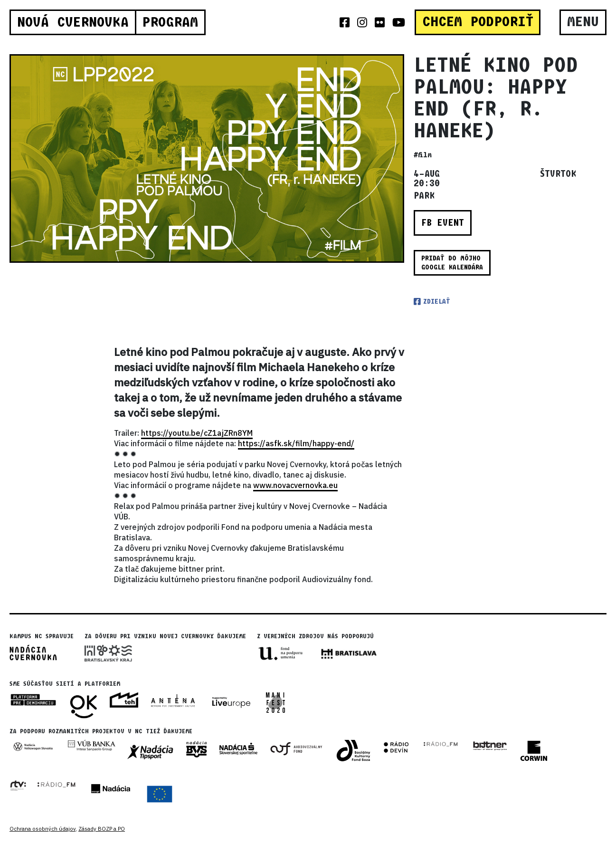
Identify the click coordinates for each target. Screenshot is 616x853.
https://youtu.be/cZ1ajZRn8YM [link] (197, 433)
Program (170, 22)
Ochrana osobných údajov (43, 829)
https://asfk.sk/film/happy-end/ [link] (296, 443)
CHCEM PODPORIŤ (478, 22)
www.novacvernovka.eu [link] (295, 485)
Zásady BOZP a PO (102, 829)
